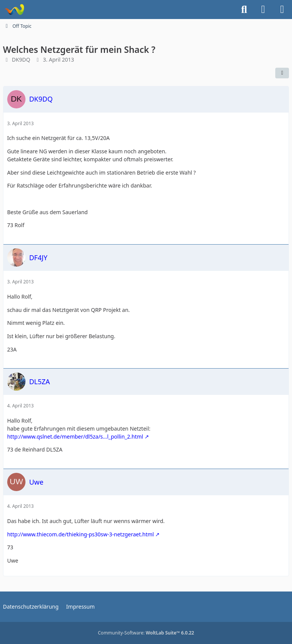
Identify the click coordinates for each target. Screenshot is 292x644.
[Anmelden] (263, 10)
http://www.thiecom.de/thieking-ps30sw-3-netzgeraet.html (81, 534)
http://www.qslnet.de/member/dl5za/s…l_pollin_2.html (75, 436)
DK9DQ (21, 60)
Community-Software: (146, 633)
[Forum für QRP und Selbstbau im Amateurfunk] (14, 10)
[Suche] (244, 10)
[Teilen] (282, 73)
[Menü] (282, 10)
